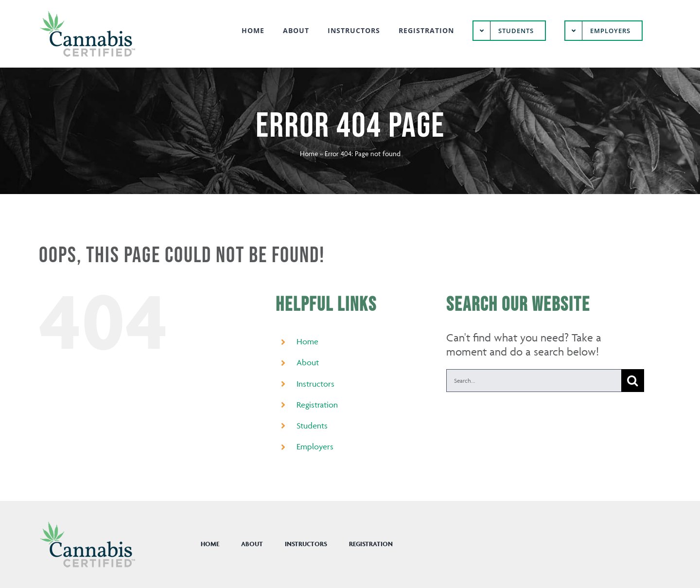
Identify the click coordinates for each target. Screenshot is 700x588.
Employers (315, 446)
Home (309, 153)
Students (312, 426)
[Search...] (534, 381)
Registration (317, 405)
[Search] (633, 381)
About (308, 362)
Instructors (315, 384)
